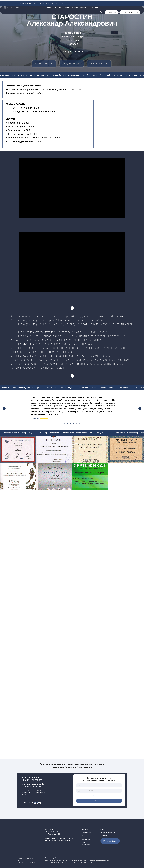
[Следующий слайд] (140, 408)
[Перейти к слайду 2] (63, 423)
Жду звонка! (99, 801)
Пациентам (84, 2)
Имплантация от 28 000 (21, 127)
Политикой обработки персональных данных (98, 795)
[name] (99, 785)
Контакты (95, 2)
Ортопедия (14, 130)
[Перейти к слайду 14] (81, 423)
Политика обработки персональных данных (59, 858)
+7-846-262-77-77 (32, 780)
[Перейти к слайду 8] (72, 423)
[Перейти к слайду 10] (75, 423)
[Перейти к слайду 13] (79, 423)
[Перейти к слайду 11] (76, 423)
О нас (102, 829)
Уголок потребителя (108, 833)
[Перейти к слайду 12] (78, 423)
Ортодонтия (86, 833)
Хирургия (85, 829)
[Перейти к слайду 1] (62, 423)
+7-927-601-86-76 (31, 787)
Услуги (49, 2)
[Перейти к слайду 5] (68, 423)
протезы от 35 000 (50, 138)
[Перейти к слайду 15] (82, 423)
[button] (101, 6)
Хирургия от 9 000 (18, 123)
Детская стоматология (87, 843)
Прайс (67, 2)
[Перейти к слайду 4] (66, 423)
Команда (75, 2)
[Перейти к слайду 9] (73, 423)
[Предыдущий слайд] (4, 408)
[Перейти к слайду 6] (69, 423)
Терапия (85, 836)
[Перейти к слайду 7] (71, 423)
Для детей (58, 2)
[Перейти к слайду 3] (65, 423)
